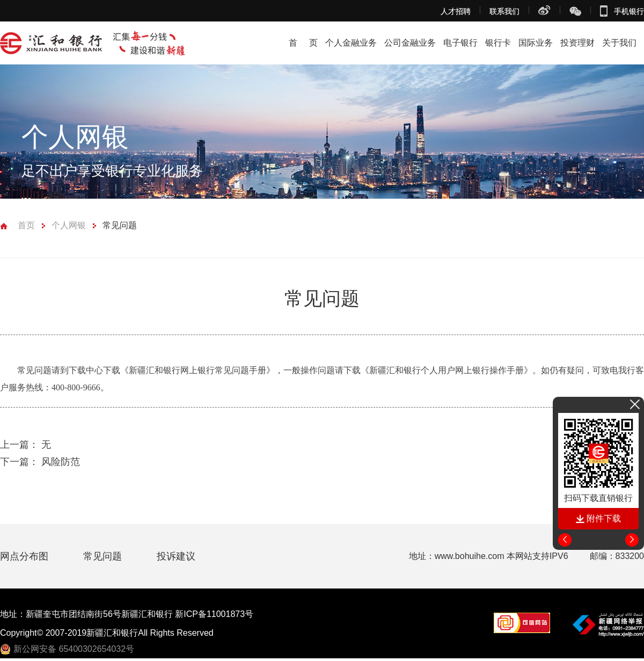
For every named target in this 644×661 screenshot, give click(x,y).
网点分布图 (25, 556)
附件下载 (598, 518)
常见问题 (120, 225)
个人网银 (69, 225)
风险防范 (40, 462)
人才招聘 (456, 11)
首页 (26, 225)
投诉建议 (176, 556)
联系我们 (504, 11)
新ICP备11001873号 (214, 614)
